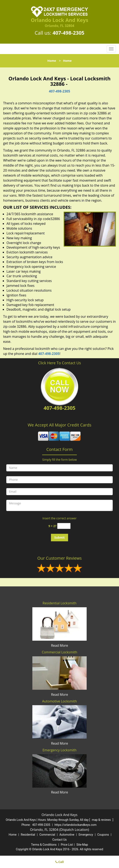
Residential (28, 835)
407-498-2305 (68, 33)
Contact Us (60, 840)
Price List (67, 845)
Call (60, 862)
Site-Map (82, 845)
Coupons (103, 835)
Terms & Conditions (44, 845)
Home (52, 61)
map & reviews (102, 820)
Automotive (67, 835)
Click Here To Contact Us (59, 363)
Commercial (47, 835)
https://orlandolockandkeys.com (75, 825)
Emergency (86, 835)
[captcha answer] (64, 526)
